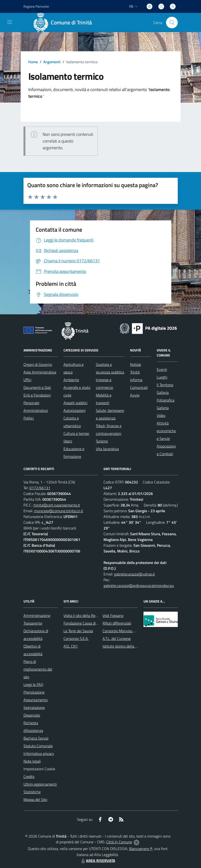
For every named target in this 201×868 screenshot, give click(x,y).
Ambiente (71, 380)
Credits (29, 776)
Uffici (27, 380)
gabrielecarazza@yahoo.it (135, 574)
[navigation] (10, 22)
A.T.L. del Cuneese (117, 638)
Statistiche (32, 792)
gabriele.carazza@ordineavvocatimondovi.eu (139, 586)
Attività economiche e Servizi (166, 431)
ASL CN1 (71, 646)
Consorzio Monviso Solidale (124, 631)
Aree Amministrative (40, 372)
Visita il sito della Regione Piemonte (92, 615)
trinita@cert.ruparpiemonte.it (57, 505)
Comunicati (139, 387)
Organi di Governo (38, 364)
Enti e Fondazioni (37, 395)
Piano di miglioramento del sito (38, 669)
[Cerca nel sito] (172, 23)
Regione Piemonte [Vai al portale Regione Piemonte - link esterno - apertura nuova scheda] (36, 6)
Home (33, 62)
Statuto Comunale (38, 746)
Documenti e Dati (37, 387)
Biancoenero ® (141, 849)
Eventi (162, 369)
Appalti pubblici (75, 403)
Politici (29, 418)
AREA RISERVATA (98, 861)
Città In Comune (119, 842)
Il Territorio (165, 385)
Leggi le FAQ (33, 684)
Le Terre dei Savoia (78, 631)
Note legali (32, 761)
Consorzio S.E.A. (76, 638)
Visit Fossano (113, 615)
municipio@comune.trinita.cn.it (59, 511)
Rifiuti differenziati (117, 623)
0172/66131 (40, 488)
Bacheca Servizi (36, 738)
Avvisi (135, 395)
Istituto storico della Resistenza (128, 646)
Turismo (102, 441)
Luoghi (162, 377)
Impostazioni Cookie (39, 769)
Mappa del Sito (35, 799)
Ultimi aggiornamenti (40, 784)
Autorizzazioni (75, 410)
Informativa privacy (39, 753)
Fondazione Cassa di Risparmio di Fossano (97, 623)
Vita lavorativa (107, 449)
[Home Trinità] (64, 23)
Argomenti (52, 62)
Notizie (136, 364)
